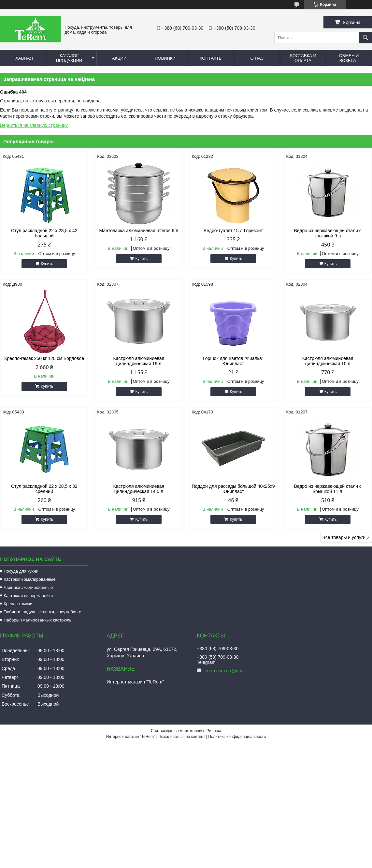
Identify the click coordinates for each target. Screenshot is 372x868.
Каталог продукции (69, 58)
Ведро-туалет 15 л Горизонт (233, 231)
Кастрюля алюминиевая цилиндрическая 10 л (328, 361)
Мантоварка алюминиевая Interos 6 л (139, 231)
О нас (257, 58)
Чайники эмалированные (28, 587)
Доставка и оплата (303, 58)
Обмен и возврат (349, 58)
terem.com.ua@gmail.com (226, 671)
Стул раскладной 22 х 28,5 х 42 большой (44, 233)
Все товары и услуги (344, 537)
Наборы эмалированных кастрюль (37, 620)
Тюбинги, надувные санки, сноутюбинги (43, 612)
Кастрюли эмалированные (29, 579)
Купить (47, 264)
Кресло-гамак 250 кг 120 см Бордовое (44, 358)
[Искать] (365, 38)
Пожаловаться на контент (182, 737)
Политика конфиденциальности (237, 737)
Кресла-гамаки (18, 604)
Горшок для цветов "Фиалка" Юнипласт (233, 361)
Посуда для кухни (21, 571)
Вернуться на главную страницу (34, 125)
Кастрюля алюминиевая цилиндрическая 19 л (139, 361)
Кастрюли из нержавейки (28, 596)
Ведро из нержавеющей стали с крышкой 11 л (328, 489)
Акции (119, 58)
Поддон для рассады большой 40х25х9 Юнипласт (233, 489)
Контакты (211, 58)
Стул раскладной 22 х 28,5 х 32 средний (44, 489)
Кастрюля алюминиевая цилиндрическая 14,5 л (139, 489)
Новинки (165, 58)
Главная (23, 58)
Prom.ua (214, 731)
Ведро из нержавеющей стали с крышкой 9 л (328, 233)
